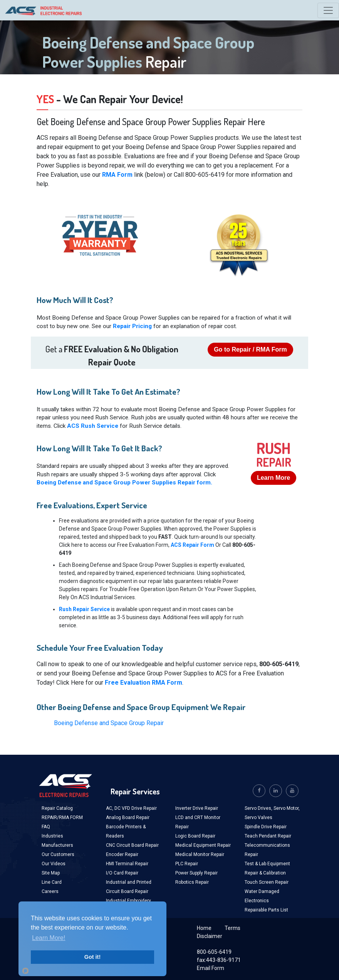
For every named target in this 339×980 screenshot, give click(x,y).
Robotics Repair (192, 882)
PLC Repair (187, 864)
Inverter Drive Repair (197, 808)
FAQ (46, 827)
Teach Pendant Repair (268, 836)
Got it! (92, 957)
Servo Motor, (287, 808)
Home (204, 928)
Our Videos (54, 864)
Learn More (274, 478)
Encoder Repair (122, 854)
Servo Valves (258, 818)
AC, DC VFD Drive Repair (131, 808)
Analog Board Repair (128, 818)
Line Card (52, 882)
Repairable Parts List (266, 910)
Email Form (211, 968)
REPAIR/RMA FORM (62, 818)
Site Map (51, 873)
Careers (50, 891)
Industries (52, 836)
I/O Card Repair (122, 873)
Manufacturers (57, 845)
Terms (232, 928)
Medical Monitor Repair (200, 854)
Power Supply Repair (196, 873)
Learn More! (49, 938)
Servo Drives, (259, 808)
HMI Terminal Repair (127, 864)
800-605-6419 (214, 952)
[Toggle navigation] (328, 10)
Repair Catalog (57, 808)
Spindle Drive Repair (266, 827)
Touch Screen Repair (267, 882)
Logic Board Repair (195, 836)
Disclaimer (210, 936)
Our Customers (58, 854)
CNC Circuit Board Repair (132, 845)
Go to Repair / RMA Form (250, 349)
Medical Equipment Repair (203, 845)
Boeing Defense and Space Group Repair (109, 723)
